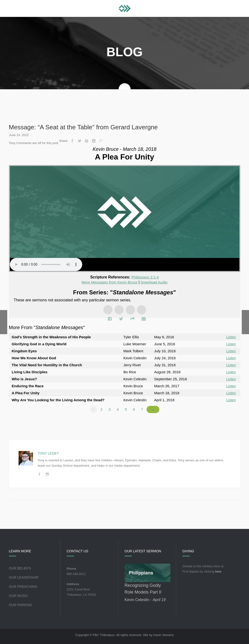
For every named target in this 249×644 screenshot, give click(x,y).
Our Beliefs (20, 568)
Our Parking (21, 605)
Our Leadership (24, 577)
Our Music (19, 596)
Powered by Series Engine (222, 422)
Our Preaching (23, 586)
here (218, 571)
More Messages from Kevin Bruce (109, 282)
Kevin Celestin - (145, 599)
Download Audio (155, 282)
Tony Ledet (48, 453)
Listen (231, 337)
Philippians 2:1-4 (145, 277)
